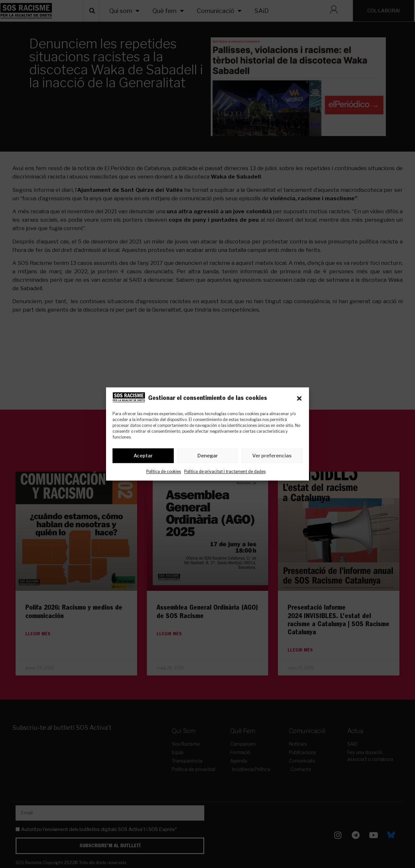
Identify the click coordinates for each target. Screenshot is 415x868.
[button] (299, 399)
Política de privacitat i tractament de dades (225, 472)
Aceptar (143, 456)
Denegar (208, 456)
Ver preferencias (272, 456)
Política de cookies (164, 472)
